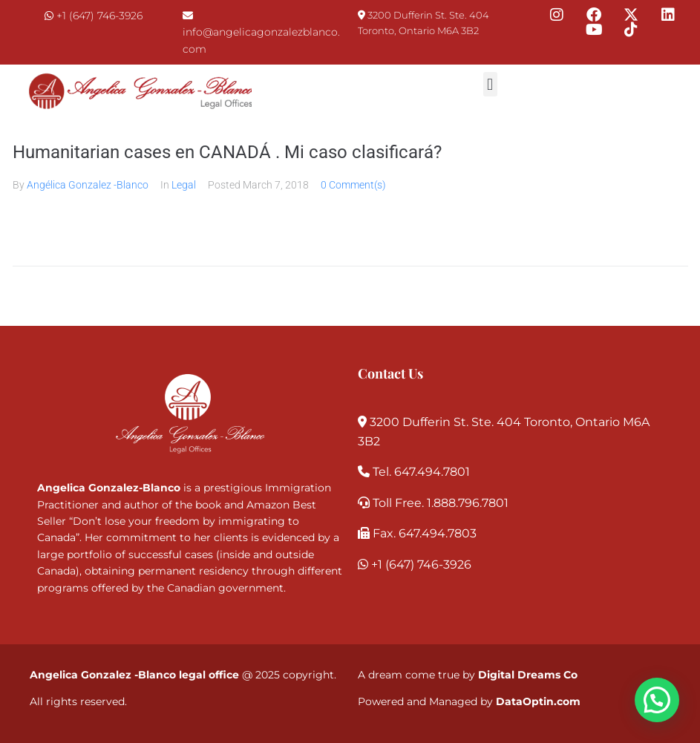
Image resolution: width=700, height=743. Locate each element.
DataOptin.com (538, 701)
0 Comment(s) (353, 185)
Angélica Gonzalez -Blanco (88, 185)
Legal (184, 185)
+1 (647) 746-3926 (99, 16)
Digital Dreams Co (528, 675)
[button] (490, 84)
